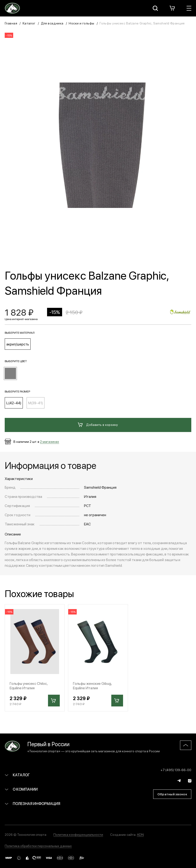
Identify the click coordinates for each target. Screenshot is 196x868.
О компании (21, 789)
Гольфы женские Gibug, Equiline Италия (92, 686)
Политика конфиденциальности (78, 834)
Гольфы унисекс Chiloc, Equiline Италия (29, 686)
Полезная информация (32, 803)
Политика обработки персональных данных (38, 846)
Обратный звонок (172, 794)
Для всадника (52, 23)
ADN (140, 834)
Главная (11, 23)
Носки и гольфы (81, 23)
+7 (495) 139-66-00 (176, 770)
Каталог (29, 23)
